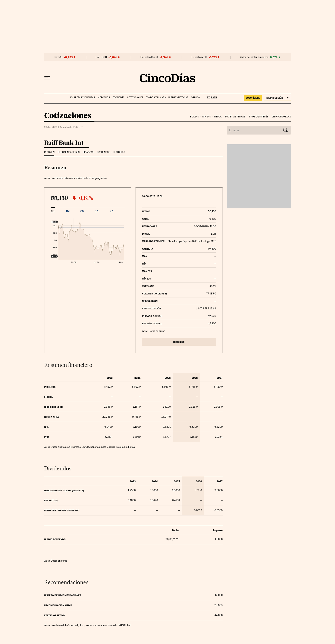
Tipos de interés (259, 117)
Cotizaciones (135, 97)
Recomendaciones (69, 152)
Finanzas (88, 152)
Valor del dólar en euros (254, 57)
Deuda (218, 117)
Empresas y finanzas (83, 97)
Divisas (207, 117)
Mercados (104, 97)
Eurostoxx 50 (199, 57)
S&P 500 (101, 57)
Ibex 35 (58, 57)
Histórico (119, 152)
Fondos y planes (156, 97)
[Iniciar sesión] (277, 98)
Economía (118, 97)
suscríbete (253, 98)
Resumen (49, 152)
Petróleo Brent (149, 57)
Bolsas (195, 117)
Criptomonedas (281, 117)
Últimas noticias (178, 97)
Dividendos (104, 152)
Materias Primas (235, 117)
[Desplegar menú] (47, 78)
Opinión (196, 97)
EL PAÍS (210, 96)
